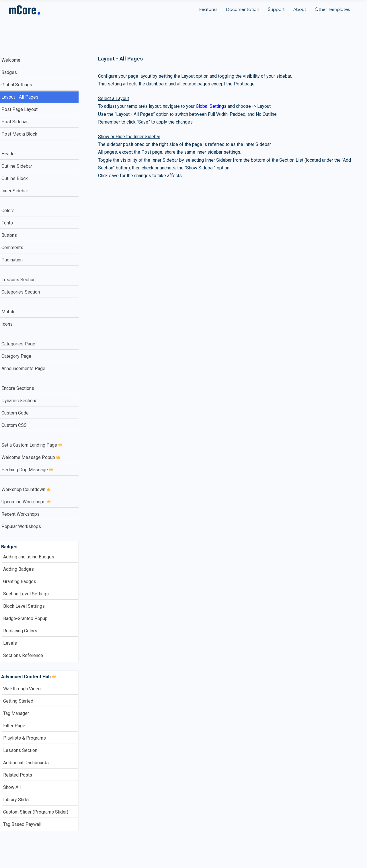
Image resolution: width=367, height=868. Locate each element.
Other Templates (332, 10)
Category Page (16, 356)
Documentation (243, 10)
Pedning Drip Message (27, 470)
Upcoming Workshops (26, 502)
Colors (8, 211)
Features (208, 10)
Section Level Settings (26, 594)
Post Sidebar (15, 122)
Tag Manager (16, 713)
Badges (9, 72)
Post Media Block (19, 134)
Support (276, 10)
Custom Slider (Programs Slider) (36, 812)
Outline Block (15, 178)
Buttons (9, 235)
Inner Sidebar (15, 191)
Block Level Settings (24, 606)
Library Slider (16, 800)
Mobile (8, 312)
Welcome (11, 60)
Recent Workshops (21, 514)
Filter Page (14, 726)
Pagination (12, 260)
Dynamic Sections (19, 401)
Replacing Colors (20, 631)
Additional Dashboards (26, 763)
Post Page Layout (19, 109)
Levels (10, 643)
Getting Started (18, 701)
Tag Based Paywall (22, 824)
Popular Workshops (21, 526)
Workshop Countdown (26, 489)
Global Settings (17, 85)
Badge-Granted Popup (25, 618)
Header (9, 154)
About (300, 10)
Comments (12, 248)
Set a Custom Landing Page (32, 445)
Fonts (7, 223)
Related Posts (18, 775)
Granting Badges (20, 581)
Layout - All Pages (20, 97)
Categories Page (18, 344)
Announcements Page (23, 368)
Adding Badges (18, 569)
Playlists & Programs (25, 738)
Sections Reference (23, 655)
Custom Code (15, 413)
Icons (7, 324)
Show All (12, 787)
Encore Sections (18, 388)
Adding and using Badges (29, 557)
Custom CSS (14, 425)
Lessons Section (18, 280)
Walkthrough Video (22, 689)
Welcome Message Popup (31, 457)
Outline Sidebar (17, 166)
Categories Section (21, 292)
